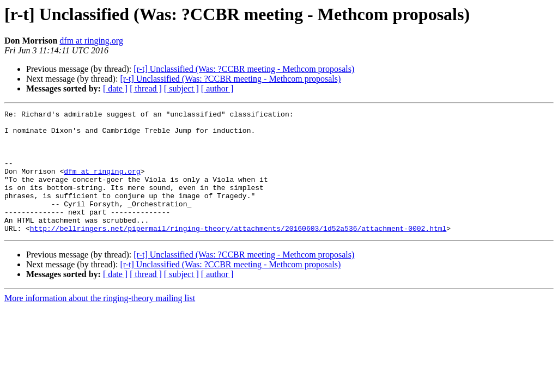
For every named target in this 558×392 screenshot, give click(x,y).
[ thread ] (146, 88)
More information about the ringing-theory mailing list (100, 323)
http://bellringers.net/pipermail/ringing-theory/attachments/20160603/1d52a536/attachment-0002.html (238, 253)
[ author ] (217, 88)
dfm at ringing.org (91, 41)
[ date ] (115, 88)
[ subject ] (181, 88)
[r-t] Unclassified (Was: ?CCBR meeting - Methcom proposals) (244, 69)
